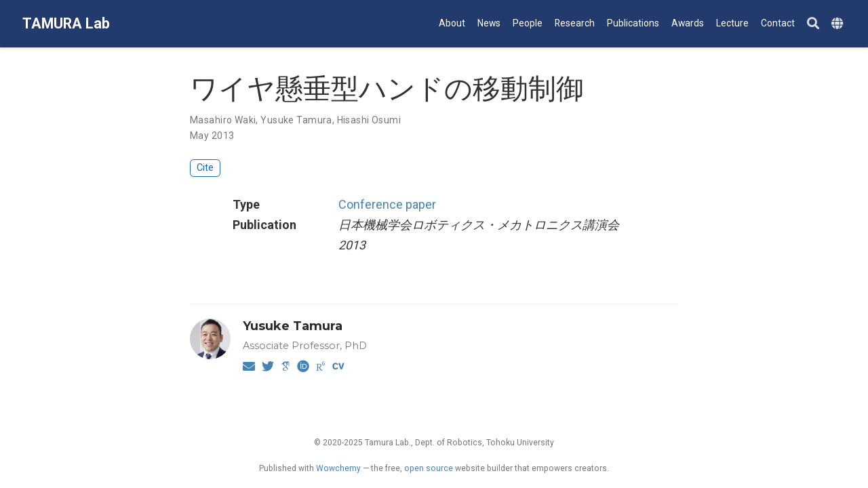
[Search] (813, 24)
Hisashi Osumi (369, 120)
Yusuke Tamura (296, 120)
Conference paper (387, 204)
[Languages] (839, 24)
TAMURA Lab (66, 23)
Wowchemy (338, 468)
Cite (205, 168)
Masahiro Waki (223, 120)
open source (429, 468)
